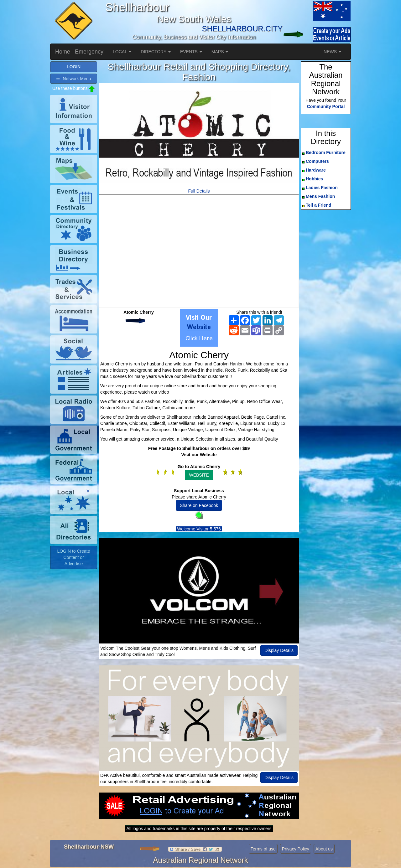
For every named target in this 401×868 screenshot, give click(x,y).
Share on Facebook (199, 505)
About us (324, 849)
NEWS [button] (332, 52)
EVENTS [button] (191, 52)
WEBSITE (199, 475)
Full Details (199, 191)
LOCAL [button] (122, 52)
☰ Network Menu (73, 79)
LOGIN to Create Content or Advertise (73, 557)
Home (63, 52)
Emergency (89, 52)
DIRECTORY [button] (156, 52)
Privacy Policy (296, 849)
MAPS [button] (220, 52)
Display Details (279, 650)
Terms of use (263, 849)
